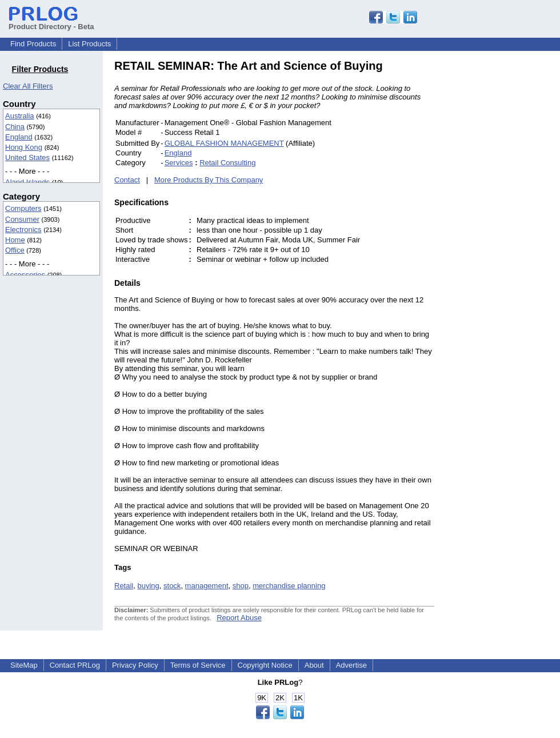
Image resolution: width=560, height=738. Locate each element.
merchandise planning (289, 586)
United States (27, 157)
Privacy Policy (135, 665)
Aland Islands (27, 182)
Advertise (351, 665)
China (15, 127)
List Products (89, 44)
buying (148, 586)
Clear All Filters (28, 86)
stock (172, 586)
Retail (124, 586)
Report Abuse (239, 618)
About (314, 665)
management (207, 586)
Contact (127, 180)
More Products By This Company (209, 180)
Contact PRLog (75, 665)
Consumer (22, 219)
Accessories (25, 275)
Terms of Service (198, 665)
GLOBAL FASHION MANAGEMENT (224, 143)
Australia (20, 116)
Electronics (23, 230)
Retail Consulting (227, 163)
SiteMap (24, 665)
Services (179, 163)
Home (15, 240)
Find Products (33, 44)
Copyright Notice (265, 665)
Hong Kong (24, 147)
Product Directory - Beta (51, 22)
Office (15, 250)
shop (241, 586)
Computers (23, 208)
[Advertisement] (511, 231)
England (19, 137)
